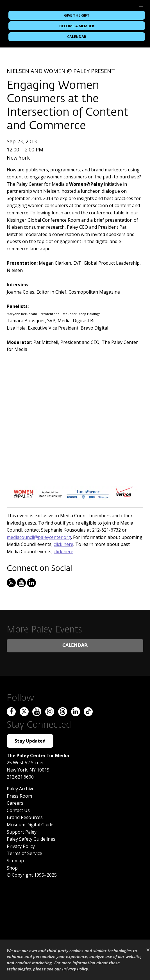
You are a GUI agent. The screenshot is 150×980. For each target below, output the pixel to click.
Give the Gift (77, 15)
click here (63, 544)
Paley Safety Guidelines (31, 839)
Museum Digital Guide (30, 825)
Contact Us (18, 810)
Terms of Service (24, 853)
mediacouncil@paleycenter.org (39, 537)
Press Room (19, 796)
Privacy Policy (21, 846)
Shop (12, 868)
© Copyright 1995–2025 (32, 875)
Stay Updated (30, 741)
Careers (15, 803)
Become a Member (77, 26)
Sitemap (15, 861)
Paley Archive (21, 789)
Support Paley (22, 832)
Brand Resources (25, 817)
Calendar (77, 37)
